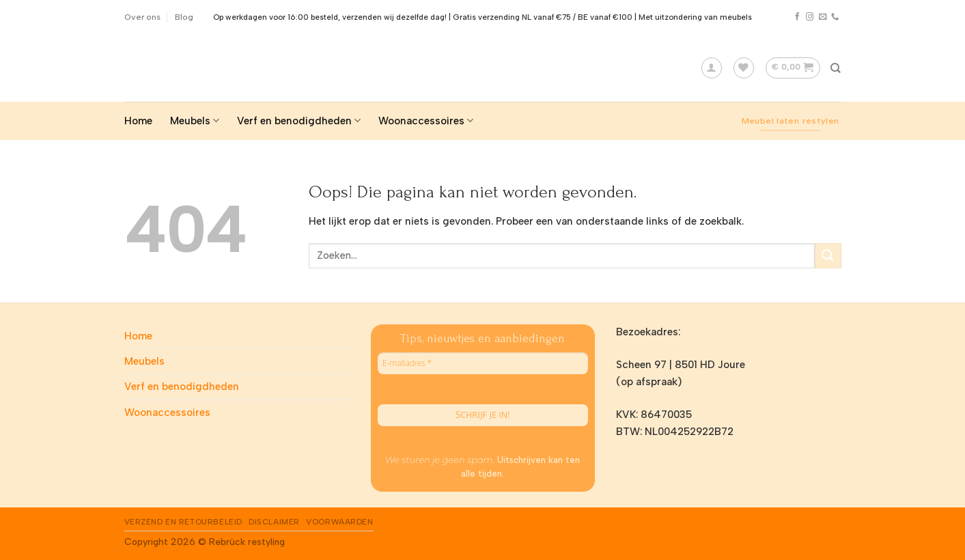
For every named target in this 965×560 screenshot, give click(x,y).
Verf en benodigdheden (299, 121)
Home (138, 121)
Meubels (195, 121)
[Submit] (828, 256)
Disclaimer (274, 522)
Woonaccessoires (426, 121)
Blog (184, 17)
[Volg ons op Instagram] (810, 17)
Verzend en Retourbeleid (183, 522)
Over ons (142, 17)
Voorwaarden (339, 522)
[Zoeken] (836, 68)
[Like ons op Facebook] (797, 17)
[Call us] (835, 17)
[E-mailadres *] (483, 363)
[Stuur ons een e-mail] (823, 17)
